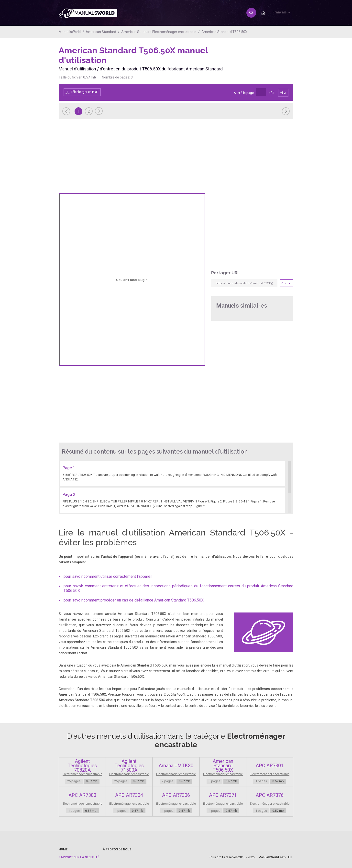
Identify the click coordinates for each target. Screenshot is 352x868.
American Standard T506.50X (224, 32)
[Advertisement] (274, 58)
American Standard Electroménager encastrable (159, 32)
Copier (287, 283)
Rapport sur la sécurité (79, 857)
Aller (283, 93)
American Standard (101, 32)
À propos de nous (117, 849)
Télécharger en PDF (84, 92)
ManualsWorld (70, 32)
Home (63, 849)
